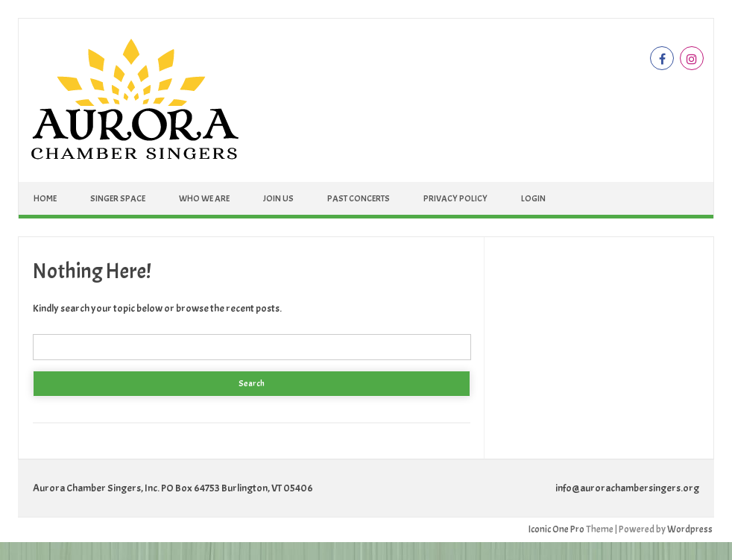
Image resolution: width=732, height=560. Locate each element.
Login (533, 198)
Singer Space (118, 198)
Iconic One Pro (556, 529)
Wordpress (690, 529)
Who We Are (204, 198)
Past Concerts (359, 198)
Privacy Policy (455, 198)
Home (45, 198)
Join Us (278, 198)
